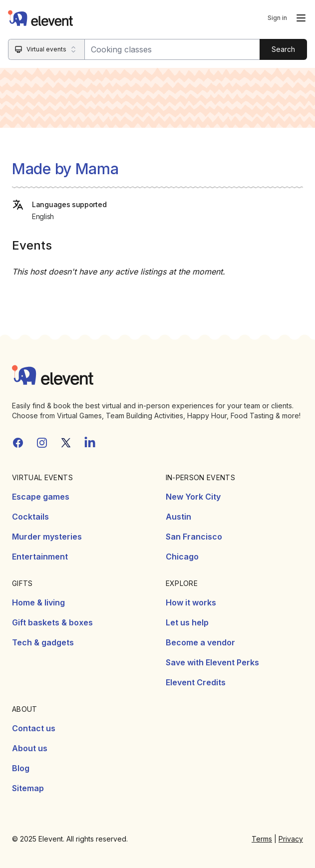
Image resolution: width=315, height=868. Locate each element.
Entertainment (40, 557)
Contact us (34, 728)
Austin (178, 517)
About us (30, 748)
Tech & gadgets (43, 642)
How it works (191, 602)
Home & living (38, 602)
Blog (21, 768)
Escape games (41, 497)
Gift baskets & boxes (52, 622)
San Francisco (194, 537)
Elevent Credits (196, 682)
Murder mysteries (47, 537)
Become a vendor (200, 642)
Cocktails (30, 517)
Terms (262, 839)
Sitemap (28, 788)
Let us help (187, 622)
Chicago (182, 557)
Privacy (291, 839)
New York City (193, 497)
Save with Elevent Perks (212, 662)
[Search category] (47, 49)
